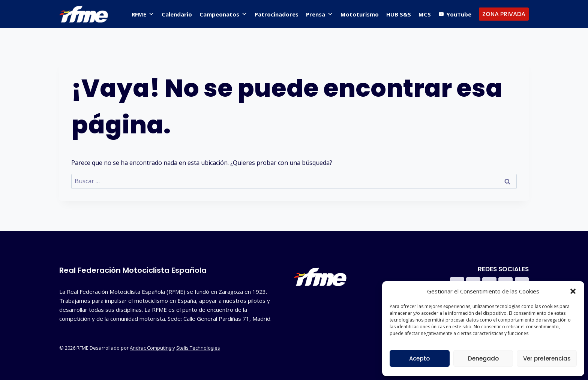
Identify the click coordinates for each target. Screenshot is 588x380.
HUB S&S (399, 14)
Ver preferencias (547, 358)
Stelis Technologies (198, 348)
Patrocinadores (277, 14)
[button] (573, 291)
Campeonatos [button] (223, 14)
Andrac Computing (151, 348)
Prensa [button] (319, 14)
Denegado (483, 358)
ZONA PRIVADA (504, 14)
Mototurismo (360, 14)
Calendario (177, 14)
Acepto (419, 358)
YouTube (459, 14)
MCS (425, 14)
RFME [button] (143, 14)
